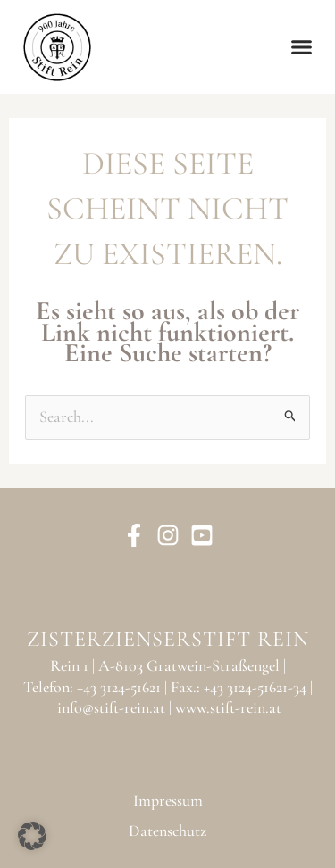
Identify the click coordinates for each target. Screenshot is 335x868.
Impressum (168, 800)
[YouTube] (202, 535)
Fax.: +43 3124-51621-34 (239, 687)
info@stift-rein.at (111, 707)
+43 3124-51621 (119, 687)
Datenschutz (167, 831)
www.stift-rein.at (228, 707)
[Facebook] (134, 535)
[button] (302, 47)
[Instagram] (168, 535)
